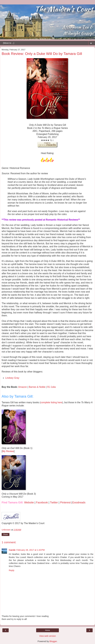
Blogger (53, 641)
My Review (8, 451)
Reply (12, 570)
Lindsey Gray (12, 378)
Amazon (23, 387)
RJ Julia (52, 387)
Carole (12, 550)
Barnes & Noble (37, 387)
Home (47, 630)
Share (6, 534)
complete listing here (51, 402)
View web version (47, 636)
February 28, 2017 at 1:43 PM (31, 550)
